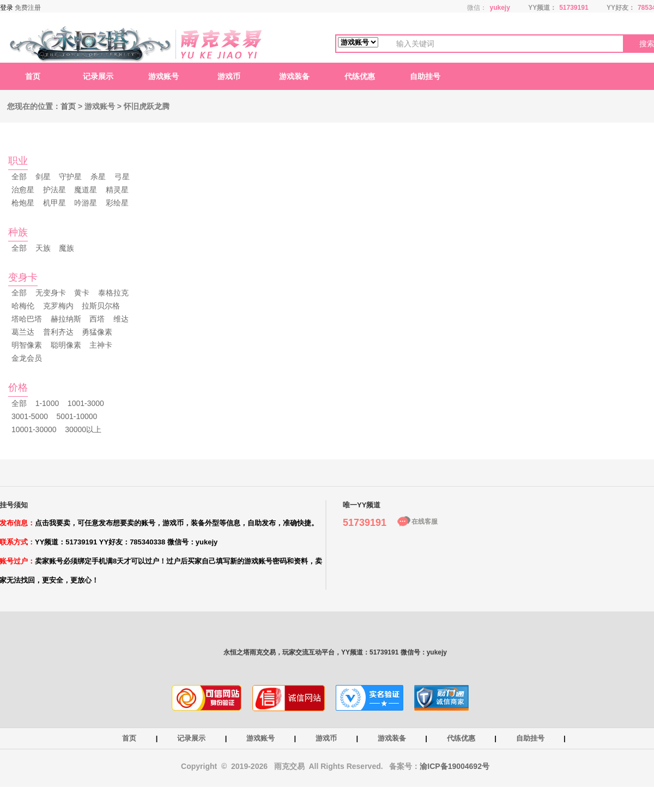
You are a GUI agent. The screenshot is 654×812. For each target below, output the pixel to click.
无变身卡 (51, 293)
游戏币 (229, 76)
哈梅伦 (23, 306)
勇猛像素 (97, 332)
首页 (33, 76)
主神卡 (101, 345)
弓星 (122, 177)
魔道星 (86, 190)
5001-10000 (77, 416)
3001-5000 (30, 416)
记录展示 (98, 76)
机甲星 (55, 203)
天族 (43, 248)
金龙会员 (27, 358)
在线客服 (425, 522)
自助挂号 (425, 76)
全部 (19, 177)
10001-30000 (34, 429)
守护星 (70, 177)
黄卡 (82, 293)
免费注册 (28, 8)
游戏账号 (163, 76)
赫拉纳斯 (66, 319)
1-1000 (47, 403)
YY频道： (542, 8)
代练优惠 (360, 76)
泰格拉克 (113, 293)
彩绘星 (117, 203)
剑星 (43, 177)
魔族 (66, 248)
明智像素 (27, 345)
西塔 (97, 319)
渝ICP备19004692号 (455, 766)
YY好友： (621, 8)
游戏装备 (294, 76)
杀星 (98, 177)
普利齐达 (58, 332)
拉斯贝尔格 (101, 306)
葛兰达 (23, 332)
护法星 (55, 190)
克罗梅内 (58, 306)
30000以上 (83, 429)
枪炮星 (23, 203)
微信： (477, 8)
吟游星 (86, 203)
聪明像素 (66, 345)
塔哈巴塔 (27, 319)
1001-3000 (86, 403)
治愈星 (23, 190)
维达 (121, 319)
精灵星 (117, 190)
